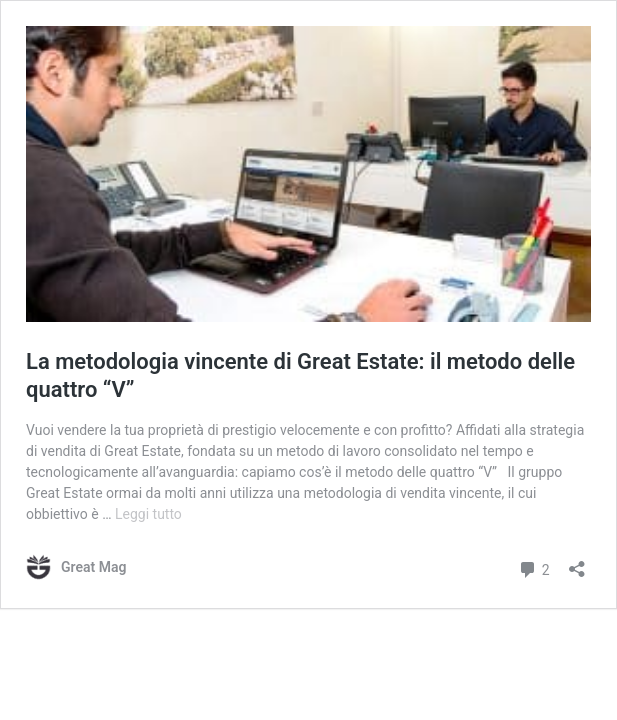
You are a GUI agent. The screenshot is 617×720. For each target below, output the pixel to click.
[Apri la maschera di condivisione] (577, 562)
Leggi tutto (148, 514)
